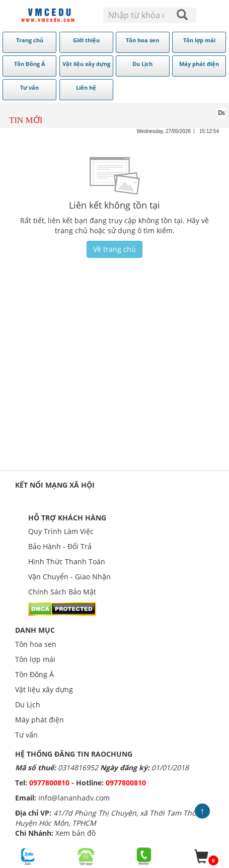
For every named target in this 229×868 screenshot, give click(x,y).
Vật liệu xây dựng (44, 689)
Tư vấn (26, 735)
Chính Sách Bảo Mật (62, 592)
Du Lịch (28, 705)
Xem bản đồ (75, 833)
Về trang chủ (114, 249)
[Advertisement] (112, 374)
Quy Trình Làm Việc (61, 531)
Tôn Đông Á (34, 674)
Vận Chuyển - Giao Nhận (69, 577)
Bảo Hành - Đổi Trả (60, 546)
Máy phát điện (40, 720)
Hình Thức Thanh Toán (67, 561)
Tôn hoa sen (36, 644)
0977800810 (49, 783)
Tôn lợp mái (35, 659)
